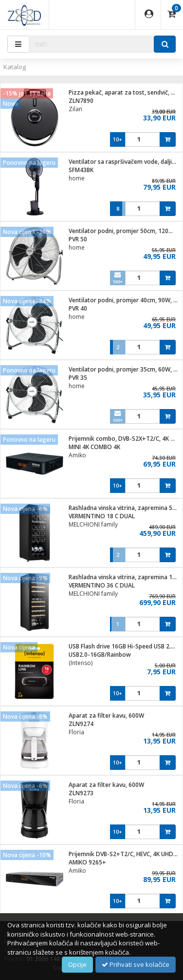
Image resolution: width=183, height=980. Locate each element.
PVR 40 (78, 308)
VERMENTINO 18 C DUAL (102, 516)
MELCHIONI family (93, 524)
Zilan (75, 109)
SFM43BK (81, 170)
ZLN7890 (81, 101)
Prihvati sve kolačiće (136, 964)
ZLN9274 (81, 724)
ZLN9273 (81, 793)
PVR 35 (78, 378)
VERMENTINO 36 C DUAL (102, 585)
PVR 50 (78, 239)
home (77, 178)
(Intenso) (81, 663)
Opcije (77, 964)
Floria (76, 732)
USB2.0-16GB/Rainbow (100, 655)
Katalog (15, 67)
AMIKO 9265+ (87, 862)
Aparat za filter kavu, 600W (106, 715)
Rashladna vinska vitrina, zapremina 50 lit (126, 508)
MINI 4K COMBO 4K (94, 447)
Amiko (77, 455)
